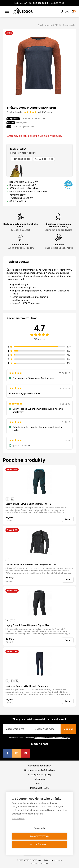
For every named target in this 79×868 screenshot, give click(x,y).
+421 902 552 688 (21, 159)
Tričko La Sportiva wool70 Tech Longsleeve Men (31, 565)
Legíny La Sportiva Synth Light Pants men (27, 686)
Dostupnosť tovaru (40, 788)
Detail (68, 519)
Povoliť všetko (39, 844)
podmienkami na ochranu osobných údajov (52, 738)
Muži (59, 25)
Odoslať (68, 729)
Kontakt (40, 783)
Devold (18, 112)
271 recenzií (39, 339)
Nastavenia (39, 828)
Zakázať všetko (39, 836)
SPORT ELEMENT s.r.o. (33, 860)
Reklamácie (40, 779)
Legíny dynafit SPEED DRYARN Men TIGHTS (28, 504)
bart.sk (45, 863)
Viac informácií (18, 818)
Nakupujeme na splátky (39, 775)
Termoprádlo (69, 25)
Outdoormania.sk (46, 25)
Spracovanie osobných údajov (40, 770)
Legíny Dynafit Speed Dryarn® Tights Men (27, 625)
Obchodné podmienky (40, 766)
